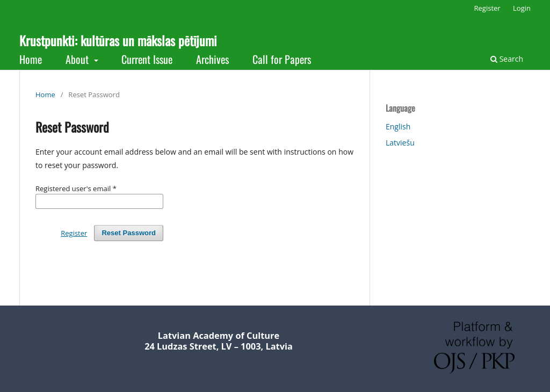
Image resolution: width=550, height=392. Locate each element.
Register (487, 8)
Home (31, 59)
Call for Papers (282, 59)
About (78, 59)
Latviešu (400, 143)
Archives (212, 59)
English (398, 126)
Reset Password (129, 233)
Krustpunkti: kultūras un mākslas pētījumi (118, 40)
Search (507, 59)
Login (522, 8)
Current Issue (147, 59)
